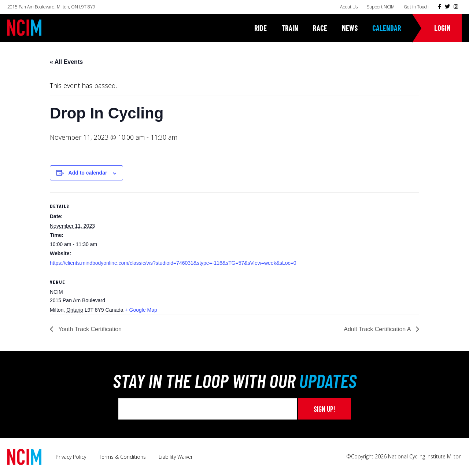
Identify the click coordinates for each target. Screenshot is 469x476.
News (350, 28)
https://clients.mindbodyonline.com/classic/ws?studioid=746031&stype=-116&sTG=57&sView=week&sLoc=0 (173, 263)
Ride (261, 28)
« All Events (66, 62)
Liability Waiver (176, 457)
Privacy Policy (71, 457)
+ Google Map (141, 310)
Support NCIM (381, 7)
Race (320, 28)
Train (290, 28)
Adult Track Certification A (378, 329)
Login (442, 28)
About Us (349, 7)
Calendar (387, 28)
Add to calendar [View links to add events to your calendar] (88, 173)
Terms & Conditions (122, 457)
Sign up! (324, 409)
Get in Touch (416, 7)
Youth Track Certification (89, 329)
